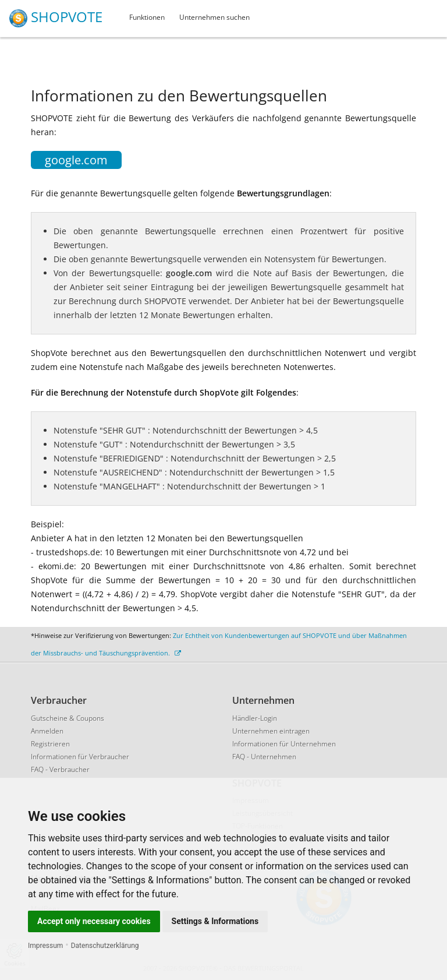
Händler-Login (255, 718)
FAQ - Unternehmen (264, 757)
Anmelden (47, 731)
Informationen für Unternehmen (284, 744)
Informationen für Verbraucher (80, 757)
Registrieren (50, 744)
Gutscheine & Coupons (68, 718)
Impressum (45, 946)
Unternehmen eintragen (271, 731)
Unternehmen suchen (214, 17)
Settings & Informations (215, 921)
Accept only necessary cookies (94, 921)
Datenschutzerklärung (105, 946)
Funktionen (147, 17)
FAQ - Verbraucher (60, 769)
